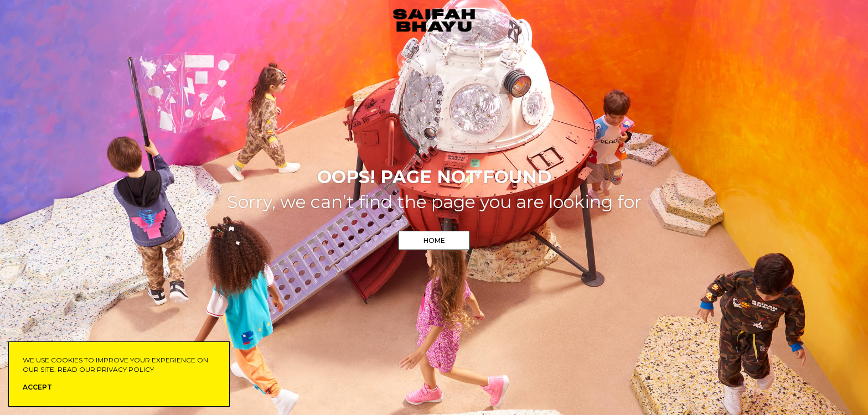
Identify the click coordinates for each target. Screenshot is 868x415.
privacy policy (125, 369)
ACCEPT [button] (37, 387)
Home (434, 240)
